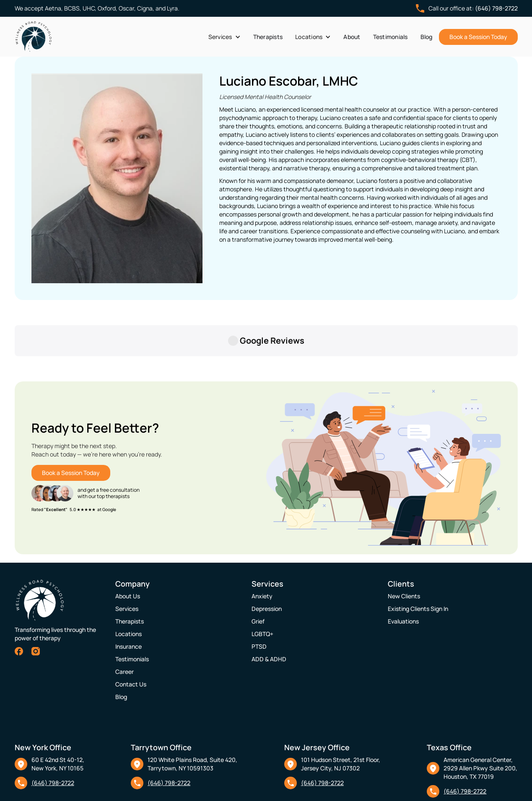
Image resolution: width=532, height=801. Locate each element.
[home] (34, 37)
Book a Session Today (478, 37)
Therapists (268, 37)
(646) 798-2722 (496, 8)
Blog (427, 37)
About (352, 37)
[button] (224, 37)
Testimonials (391, 37)
